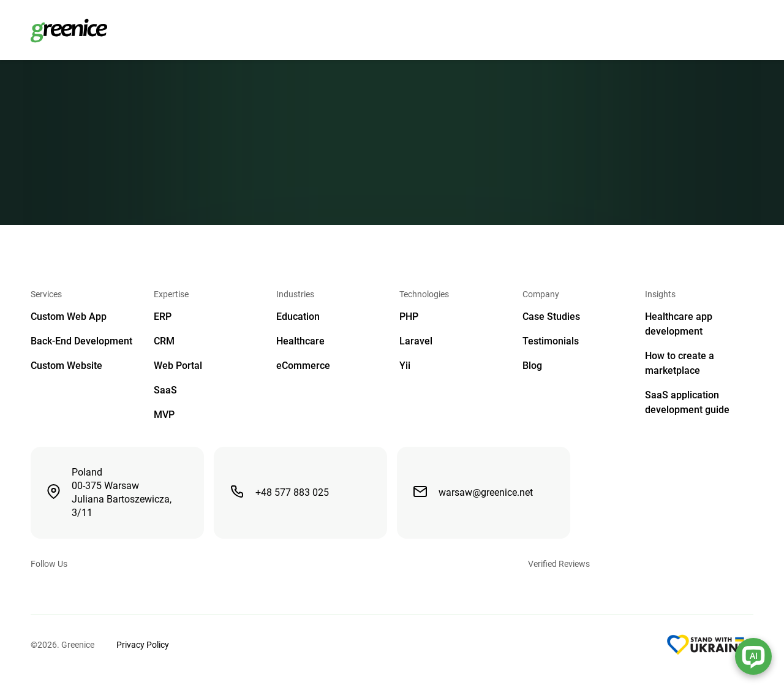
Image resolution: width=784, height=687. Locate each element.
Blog (532, 366)
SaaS (165, 390)
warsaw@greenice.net (473, 492)
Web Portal (178, 366)
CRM (164, 341)
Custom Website (66, 366)
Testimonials (551, 341)
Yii (405, 366)
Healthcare (300, 341)
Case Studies (551, 317)
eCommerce (303, 366)
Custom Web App (69, 317)
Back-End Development (81, 341)
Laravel (416, 341)
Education (298, 317)
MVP (164, 415)
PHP (409, 317)
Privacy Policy (143, 645)
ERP (163, 317)
